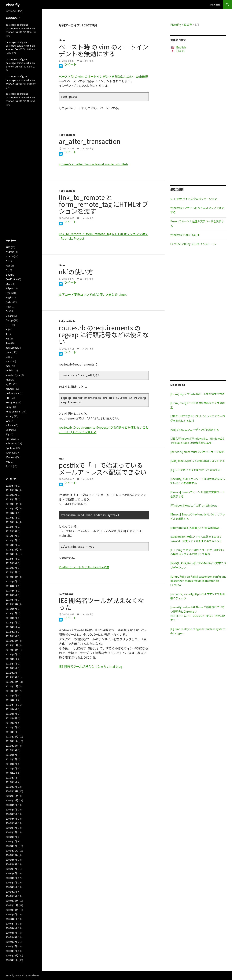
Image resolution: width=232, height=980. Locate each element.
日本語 (180, 51)
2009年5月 (11, 823)
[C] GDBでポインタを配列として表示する (195, 470)
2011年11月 (12, 686)
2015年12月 (12, 549)
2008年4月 (11, 882)
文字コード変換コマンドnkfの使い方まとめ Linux (93, 294)
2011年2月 (11, 727)
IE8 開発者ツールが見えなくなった (101, 604)
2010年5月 (11, 768)
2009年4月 (11, 828)
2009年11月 (12, 796)
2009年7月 (11, 814)
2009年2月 (11, 837)
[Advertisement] (198, 119)
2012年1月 (11, 677)
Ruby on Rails (67, 135)
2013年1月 (11, 636)
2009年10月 (12, 800)
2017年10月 (12, 508)
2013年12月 (12, 604)
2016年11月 (12, 522)
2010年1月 (11, 787)
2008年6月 (11, 873)
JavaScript (11, 348)
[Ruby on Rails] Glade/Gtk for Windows (195, 528)
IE (60, 594)
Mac (8, 361)
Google (10, 320)
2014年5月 (11, 595)
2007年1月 (11, 951)
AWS (8, 265)
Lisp (8, 357)
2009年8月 (11, 809)
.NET (8, 247)
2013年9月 (11, 609)
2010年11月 (12, 741)
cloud (9, 275)
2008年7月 (11, 869)
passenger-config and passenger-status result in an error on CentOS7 (20, 28)
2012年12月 (12, 641)
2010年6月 (11, 764)
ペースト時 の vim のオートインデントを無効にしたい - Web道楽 (103, 76)
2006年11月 (12, 960)
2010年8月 (11, 755)
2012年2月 (11, 673)
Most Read (215, 5)
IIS (7, 334)
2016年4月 (11, 536)
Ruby (8, 407)
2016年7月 (11, 527)
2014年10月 (12, 577)
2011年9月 (11, 695)
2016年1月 (11, 545)
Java (8, 343)
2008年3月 (11, 887)
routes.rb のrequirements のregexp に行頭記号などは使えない (104, 335)
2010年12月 (12, 736)
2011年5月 (11, 714)
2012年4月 (11, 663)
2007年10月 (12, 910)
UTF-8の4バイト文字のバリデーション (194, 199)
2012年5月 (11, 659)
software (10, 425)
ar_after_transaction (90, 141)
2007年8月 (11, 919)
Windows (68, 594)
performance (12, 393)
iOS (7, 338)
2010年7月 (11, 759)
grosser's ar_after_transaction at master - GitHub (93, 164)
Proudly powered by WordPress (22, 975)
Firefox (9, 302)
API (7, 261)
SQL (8, 434)
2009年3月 (11, 832)
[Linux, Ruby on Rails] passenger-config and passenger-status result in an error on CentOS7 (198, 581)
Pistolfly (13, 5)
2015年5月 (11, 563)
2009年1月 (11, 841)
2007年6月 (11, 928)
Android (10, 252)
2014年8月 (11, 586)
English (181, 47)
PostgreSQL (12, 402)
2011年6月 (11, 709)
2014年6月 (11, 590)
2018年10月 (12, 490)
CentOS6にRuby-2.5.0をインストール (193, 244)
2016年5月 (11, 531)
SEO (8, 421)
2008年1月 (11, 896)
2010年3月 (11, 777)
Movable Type (13, 375)
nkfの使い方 (76, 272)
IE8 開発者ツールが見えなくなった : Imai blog (90, 666)
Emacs (9, 293)
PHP (8, 398)
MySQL (9, 384)
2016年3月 (11, 540)
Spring (9, 430)
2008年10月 (12, 855)
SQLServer (11, 439)
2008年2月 (11, 892)
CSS (8, 284)
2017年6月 (11, 513)
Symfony (10, 448)
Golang (10, 316)
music (9, 379)
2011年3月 (11, 723)
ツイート (70, 64)
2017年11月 (12, 504)
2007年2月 (11, 946)
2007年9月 (11, 914)
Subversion (11, 443)
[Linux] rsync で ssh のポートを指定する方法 (197, 394)
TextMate (10, 452)
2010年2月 (11, 782)
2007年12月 (12, 901)
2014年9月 (11, 581)
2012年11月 (12, 645)
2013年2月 (11, 632)
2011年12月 (12, 682)
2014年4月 (11, 600)
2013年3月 (11, 627)
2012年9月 (11, 654)
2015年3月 (11, 568)
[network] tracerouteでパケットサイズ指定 (197, 452)
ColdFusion (12, 279)
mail (61, 459)
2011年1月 (11, 732)
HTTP (9, 325)
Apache (10, 256)
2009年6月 (11, 819)
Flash (8, 306)
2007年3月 (11, 942)
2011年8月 (11, 700)
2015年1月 (11, 572)
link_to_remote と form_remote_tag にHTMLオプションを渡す (103, 204)
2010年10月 (12, 746)
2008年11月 (12, 850)
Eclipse (9, 288)
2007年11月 (12, 905)
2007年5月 (11, 933)
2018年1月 (11, 499)
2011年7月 (11, 704)
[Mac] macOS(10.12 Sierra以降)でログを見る (198, 461)
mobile (9, 370)
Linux (62, 40)
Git (7, 311)
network (10, 389)
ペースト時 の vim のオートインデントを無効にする (104, 50)
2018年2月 (11, 495)
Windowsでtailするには (185, 235)
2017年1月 (11, 517)
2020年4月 (11, 486)
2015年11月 (12, 554)
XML (8, 462)
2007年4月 (11, 937)
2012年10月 (12, 650)
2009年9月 (11, 805)
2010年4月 (11, 773)
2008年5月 (11, 878)
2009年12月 (12, 791)
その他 (9, 466)
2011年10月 (12, 691)
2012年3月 (11, 668)
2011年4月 (11, 718)
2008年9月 (11, 860)
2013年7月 (11, 613)
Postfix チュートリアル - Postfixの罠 (84, 567)
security (10, 416)
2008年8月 (11, 864)
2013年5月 (11, 618)
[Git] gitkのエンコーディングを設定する (195, 430)
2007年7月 (11, 923)
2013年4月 (11, 622)
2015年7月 (11, 559)
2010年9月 (11, 750)
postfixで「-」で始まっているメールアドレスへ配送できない (103, 469)
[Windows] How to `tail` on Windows (194, 505)
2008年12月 (12, 846)
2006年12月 (12, 955)
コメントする (87, 61)
